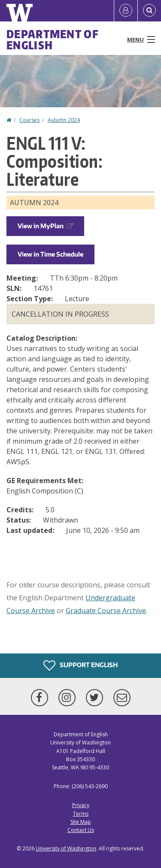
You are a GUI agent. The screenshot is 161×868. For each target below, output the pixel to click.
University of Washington (66, 848)
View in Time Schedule (50, 254)
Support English (80, 665)
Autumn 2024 (64, 120)
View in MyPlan (45, 226)
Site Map (81, 822)
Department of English (53, 39)
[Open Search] (149, 11)
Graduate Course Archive (106, 611)
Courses (29, 120)
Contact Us (81, 830)
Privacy (81, 805)
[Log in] (126, 11)
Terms (81, 814)
